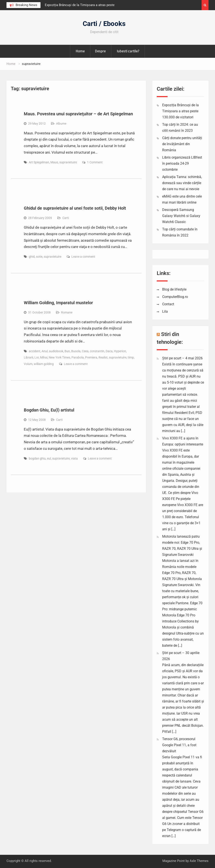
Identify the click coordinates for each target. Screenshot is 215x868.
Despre (100, 51)
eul (49, 458)
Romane (67, 312)
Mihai (44, 357)
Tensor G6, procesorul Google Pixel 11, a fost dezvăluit (179, 745)
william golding (44, 364)
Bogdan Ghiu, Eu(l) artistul (49, 410)
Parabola (78, 357)
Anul (45, 351)
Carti (66, 218)
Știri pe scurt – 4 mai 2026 (182, 358)
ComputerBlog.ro (175, 297)
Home (80, 51)
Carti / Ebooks (104, 24)
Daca (109, 351)
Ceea (85, 351)
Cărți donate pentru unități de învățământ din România (182, 144)
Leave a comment (83, 257)
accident (35, 351)
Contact (168, 304)
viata (74, 458)
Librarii (28, 357)
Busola (76, 351)
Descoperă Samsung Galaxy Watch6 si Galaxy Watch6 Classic (181, 216)
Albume (61, 124)
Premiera (91, 357)
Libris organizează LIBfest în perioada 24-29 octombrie (182, 163)
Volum (28, 364)
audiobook (56, 351)
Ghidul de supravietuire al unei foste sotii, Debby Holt (75, 208)
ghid (32, 257)
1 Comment (95, 162)
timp (131, 357)
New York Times (59, 357)
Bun (67, 351)
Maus (54, 162)
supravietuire (68, 162)
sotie (39, 257)
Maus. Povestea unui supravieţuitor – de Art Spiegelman (78, 114)
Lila (165, 311)
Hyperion (120, 351)
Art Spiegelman (39, 162)
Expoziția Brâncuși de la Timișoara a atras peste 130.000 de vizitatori (180, 111)
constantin (97, 351)
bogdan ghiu (37, 458)
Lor (37, 357)
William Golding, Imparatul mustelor (58, 303)
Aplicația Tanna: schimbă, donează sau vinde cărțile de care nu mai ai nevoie (182, 183)
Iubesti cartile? (128, 51)
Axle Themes (199, 861)
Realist (103, 357)
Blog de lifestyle (174, 289)
